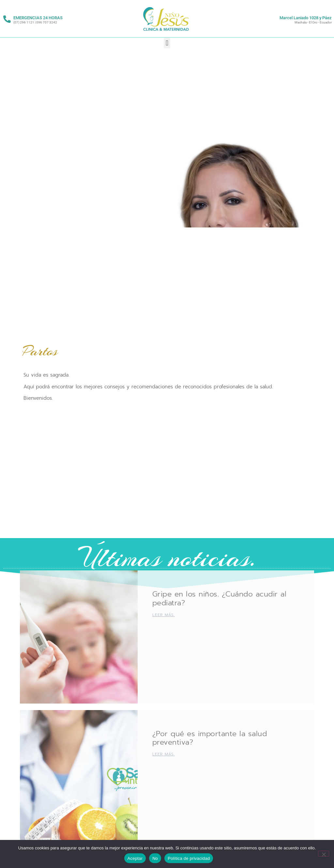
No (155, 858)
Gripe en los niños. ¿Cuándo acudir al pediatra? (220, 598)
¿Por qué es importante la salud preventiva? (210, 738)
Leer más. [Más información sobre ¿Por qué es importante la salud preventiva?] (164, 754)
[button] (167, 43)
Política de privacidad (189, 858)
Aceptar (135, 858)
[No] (324, 854)
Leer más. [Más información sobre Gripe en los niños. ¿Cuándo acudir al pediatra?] (164, 615)
